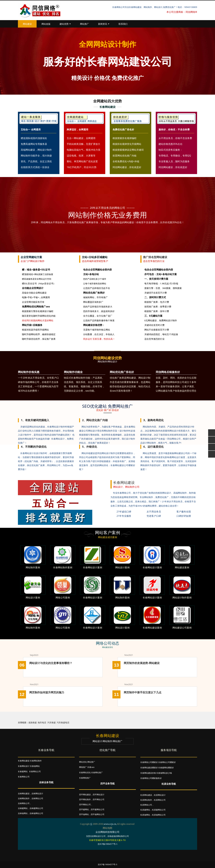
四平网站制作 (85, 799)
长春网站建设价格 (148, 773)
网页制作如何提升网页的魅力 (47, 692)
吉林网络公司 (24, 803)
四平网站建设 (85, 795)
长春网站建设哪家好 (149, 768)
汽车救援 (52, 722)
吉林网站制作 (24, 798)
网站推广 (85, 24)
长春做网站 (35, 766)
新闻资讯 (104, 24)
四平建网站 (84, 809)
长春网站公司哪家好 (167, 762)
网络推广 (83, 767)
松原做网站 (145, 815)
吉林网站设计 (37, 793)
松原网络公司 (146, 805)
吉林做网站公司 (36, 813)
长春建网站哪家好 (166, 768)
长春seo (91, 767)
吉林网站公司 (37, 798)
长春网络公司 (24, 777)
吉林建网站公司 (36, 808)
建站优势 (65, 24)
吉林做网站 (23, 813)
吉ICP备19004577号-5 (107, 864)
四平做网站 (84, 814)
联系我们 (123, 24)
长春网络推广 (85, 778)
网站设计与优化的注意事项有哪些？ (51, 663)
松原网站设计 (160, 795)
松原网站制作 (146, 800)
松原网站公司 (160, 800)
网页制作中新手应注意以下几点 (143, 692)
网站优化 (83, 762)
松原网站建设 (146, 795)
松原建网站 (145, 810)
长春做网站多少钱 (164, 773)
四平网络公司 (85, 805)
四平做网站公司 (98, 814)
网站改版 (46, 24)
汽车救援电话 (63, 722)
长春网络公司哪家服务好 (151, 778)
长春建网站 (23, 771)
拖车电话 (42, 722)
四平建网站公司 (98, 809)
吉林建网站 (23, 808)
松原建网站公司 (159, 810)
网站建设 (27, 24)
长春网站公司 (35, 771)
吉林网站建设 (24, 793)
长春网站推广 (97, 772)
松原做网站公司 (159, 815)
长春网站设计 (24, 766)
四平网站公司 (99, 799)
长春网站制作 (36, 761)
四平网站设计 (99, 795)
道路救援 (33, 722)
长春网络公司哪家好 (149, 762)
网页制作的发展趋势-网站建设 (142, 663)
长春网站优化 (85, 772)
